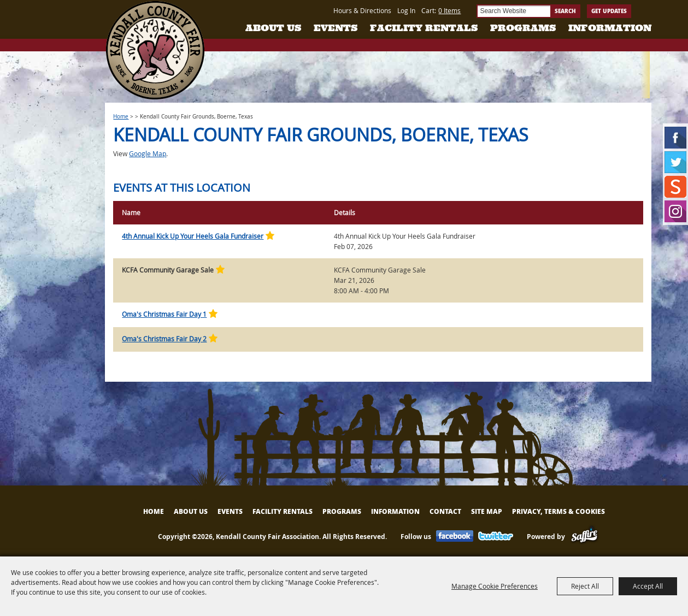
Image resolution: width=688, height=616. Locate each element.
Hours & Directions (362, 10)
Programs (523, 28)
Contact (445, 511)
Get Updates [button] (609, 11)
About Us (273, 28)
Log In (406, 10)
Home (121, 117)
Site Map (487, 511)
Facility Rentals (424, 28)
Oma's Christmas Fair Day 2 (164, 339)
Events (336, 28)
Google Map (148, 153)
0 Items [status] (449, 10)
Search (565, 11)
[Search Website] (513, 11)
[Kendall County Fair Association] (155, 50)
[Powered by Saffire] (584, 537)
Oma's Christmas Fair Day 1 (164, 314)
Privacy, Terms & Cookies (558, 511)
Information (610, 28)
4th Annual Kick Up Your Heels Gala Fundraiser (193, 236)
